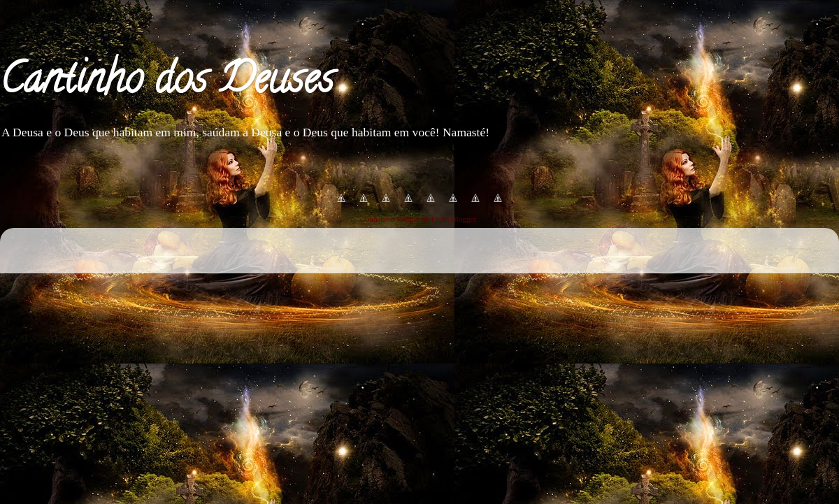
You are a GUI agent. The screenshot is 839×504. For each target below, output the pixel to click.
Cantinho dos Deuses (167, 83)
